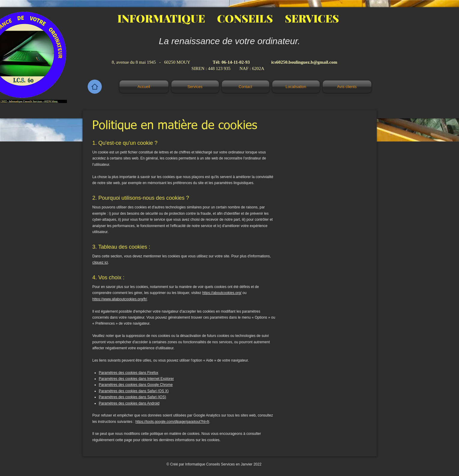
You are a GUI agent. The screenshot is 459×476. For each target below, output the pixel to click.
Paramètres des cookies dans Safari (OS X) (134, 391)
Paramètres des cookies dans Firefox (128, 373)
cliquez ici (100, 262)
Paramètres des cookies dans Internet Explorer (136, 379)
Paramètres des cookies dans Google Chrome (136, 385)
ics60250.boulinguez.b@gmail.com (304, 62)
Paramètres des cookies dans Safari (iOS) (132, 397)
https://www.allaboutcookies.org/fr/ (120, 299)
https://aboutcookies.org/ (222, 293)
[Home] (95, 87)
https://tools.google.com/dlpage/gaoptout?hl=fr (172, 422)
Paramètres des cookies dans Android (129, 403)
